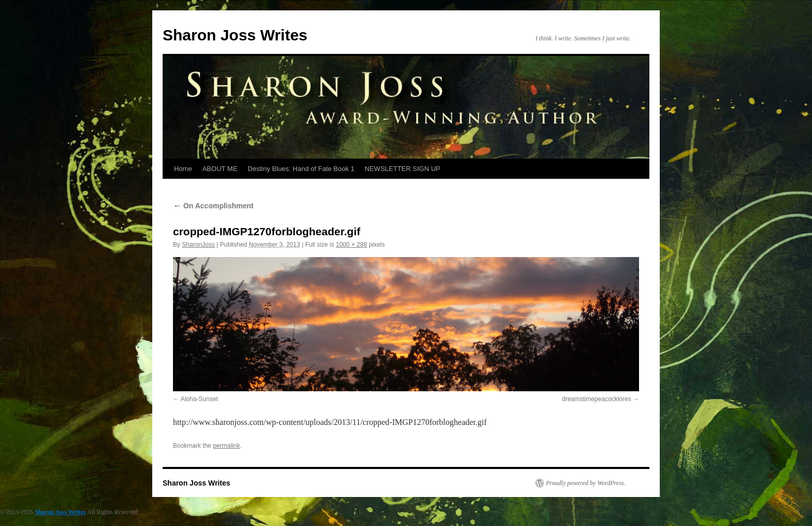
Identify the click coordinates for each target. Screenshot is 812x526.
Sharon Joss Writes (235, 35)
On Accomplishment (213, 206)
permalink (226, 446)
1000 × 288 (352, 245)
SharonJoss (198, 245)
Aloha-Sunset (199, 399)
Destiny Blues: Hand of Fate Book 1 (301, 169)
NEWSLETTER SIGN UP (402, 169)
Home (183, 169)
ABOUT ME (220, 169)
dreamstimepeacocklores (596, 399)
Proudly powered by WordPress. (586, 483)
